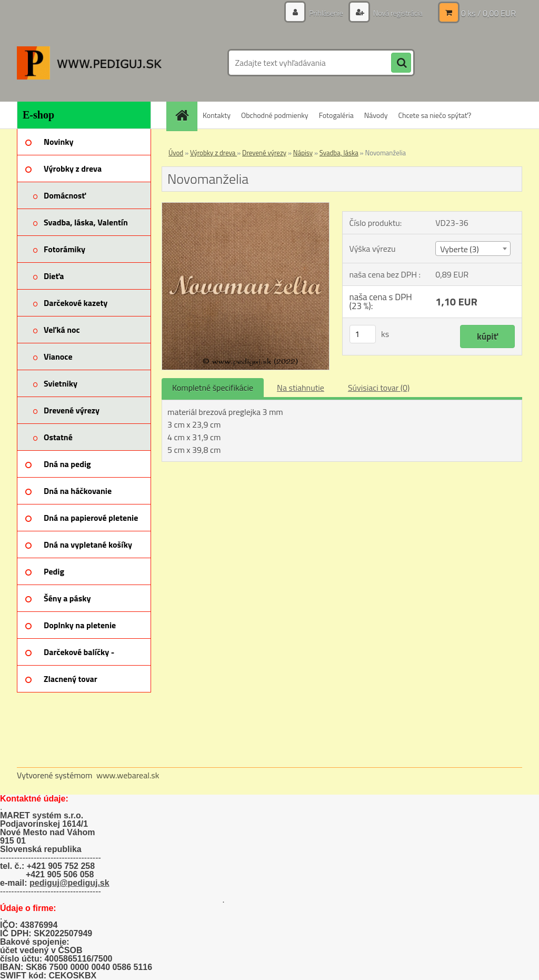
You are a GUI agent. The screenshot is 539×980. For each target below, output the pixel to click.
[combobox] (473, 249)
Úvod (176, 153)
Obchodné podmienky (275, 115)
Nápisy (303, 153)
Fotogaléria (336, 115)
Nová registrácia (397, 13)
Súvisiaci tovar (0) (379, 388)
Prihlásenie (326, 13)
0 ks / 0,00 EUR (488, 13)
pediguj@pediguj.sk (69, 883)
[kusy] (363, 334)
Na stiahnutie (301, 388)
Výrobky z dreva (213, 153)
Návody (376, 115)
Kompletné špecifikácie (213, 388)
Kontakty (217, 115)
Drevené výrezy (264, 153)
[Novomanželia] (246, 207)
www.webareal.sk (128, 775)
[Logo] (89, 63)
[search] (401, 63)
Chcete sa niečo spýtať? (435, 115)
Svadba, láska (339, 153)
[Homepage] (185, 115)
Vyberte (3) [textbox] (460, 249)
